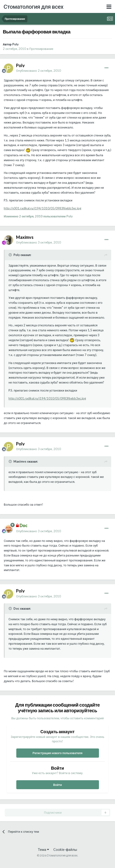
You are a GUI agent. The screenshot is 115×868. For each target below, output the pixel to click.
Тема (43, 849)
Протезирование (41, 49)
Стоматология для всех (33, 6)
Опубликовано (38, 71)
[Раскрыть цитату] (11, 255)
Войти (57, 785)
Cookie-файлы (65, 849)
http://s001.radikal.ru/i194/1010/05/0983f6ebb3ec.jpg (43, 208)
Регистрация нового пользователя (58, 753)
